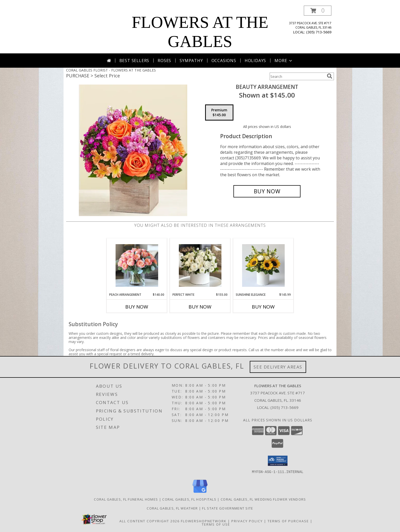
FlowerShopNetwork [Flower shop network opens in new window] (204, 521)
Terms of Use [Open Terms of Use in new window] (216, 524)
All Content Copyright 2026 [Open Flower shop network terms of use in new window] (149, 521)
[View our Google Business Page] (200, 493)
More (284, 61)
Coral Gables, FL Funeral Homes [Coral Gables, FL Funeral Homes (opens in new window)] (126, 499)
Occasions (224, 61)
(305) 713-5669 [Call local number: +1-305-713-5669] (319, 32)
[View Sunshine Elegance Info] (263, 265)
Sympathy (191, 61)
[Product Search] (297, 76)
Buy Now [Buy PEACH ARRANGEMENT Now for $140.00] (137, 307)
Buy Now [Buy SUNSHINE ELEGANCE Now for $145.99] (263, 307)
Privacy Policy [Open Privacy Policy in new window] (247, 521)
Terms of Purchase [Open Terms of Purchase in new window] (288, 521)
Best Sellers (134, 61)
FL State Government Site (228, 508)
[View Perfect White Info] (200, 265)
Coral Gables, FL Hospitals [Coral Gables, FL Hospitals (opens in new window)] (189, 499)
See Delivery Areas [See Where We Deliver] (278, 367)
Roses (164, 61)
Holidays (255, 61)
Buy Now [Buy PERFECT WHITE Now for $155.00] (200, 307)
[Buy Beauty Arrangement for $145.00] (267, 191)
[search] (330, 76)
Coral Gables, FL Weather (172, 508)
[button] (318, 11)
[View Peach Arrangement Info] (137, 265)
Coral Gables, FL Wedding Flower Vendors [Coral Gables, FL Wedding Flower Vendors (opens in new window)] (263, 499)
